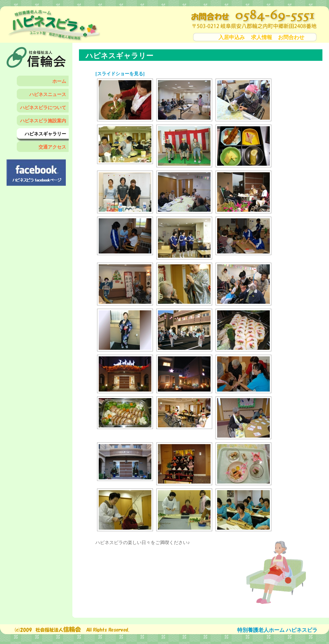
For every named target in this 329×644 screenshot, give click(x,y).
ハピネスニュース (48, 95)
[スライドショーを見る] (120, 74)
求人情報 (262, 37)
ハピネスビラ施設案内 (43, 121)
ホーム (59, 81)
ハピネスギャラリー (45, 134)
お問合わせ (291, 37)
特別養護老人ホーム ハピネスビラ (277, 630)
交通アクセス (52, 147)
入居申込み (232, 37)
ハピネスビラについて (43, 108)
